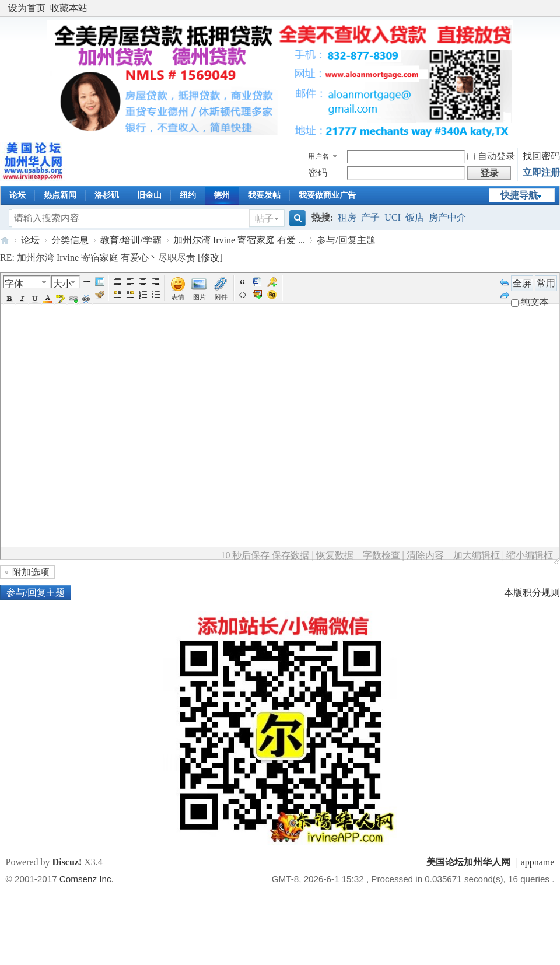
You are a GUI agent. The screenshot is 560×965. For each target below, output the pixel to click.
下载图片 (257, 295)
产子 (370, 217)
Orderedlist (143, 295)
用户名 (318, 156)
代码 (243, 295)
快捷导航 (519, 195)
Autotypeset (117, 282)
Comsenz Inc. (87, 879)
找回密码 (541, 156)
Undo (505, 282)
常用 (546, 283)
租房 (347, 217)
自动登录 (491, 156)
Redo (505, 295)
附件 (221, 297)
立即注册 (541, 172)
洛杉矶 (107, 195)
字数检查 (381, 555)
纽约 (188, 195)
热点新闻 (60, 195)
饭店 (415, 217)
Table (100, 282)
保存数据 (290, 555)
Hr (87, 282)
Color (48, 299)
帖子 (264, 218)
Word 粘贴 (257, 282)
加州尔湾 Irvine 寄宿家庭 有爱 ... (239, 240)
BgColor (61, 299)
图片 (199, 297)
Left (130, 282)
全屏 (522, 283)
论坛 (17, 195)
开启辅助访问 (551, 8)
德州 (222, 195)
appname (538, 862)
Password (272, 282)
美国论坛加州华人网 (5, 240)
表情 (178, 297)
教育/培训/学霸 (131, 240)
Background (272, 295)
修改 (210, 258)
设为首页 (27, 8)
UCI (393, 217)
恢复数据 (335, 555)
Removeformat (100, 295)
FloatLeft (117, 295)
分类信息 (70, 240)
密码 (318, 172)
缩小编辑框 (530, 555)
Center (143, 282)
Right (156, 282)
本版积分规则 (532, 592)
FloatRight (130, 295)
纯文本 (530, 302)
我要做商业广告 (327, 195)
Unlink (86, 299)
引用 (243, 282)
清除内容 (425, 555)
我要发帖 (264, 195)
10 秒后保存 (245, 555)
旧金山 (149, 195)
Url (73, 299)
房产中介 (447, 217)
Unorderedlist (156, 295)
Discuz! (67, 862)
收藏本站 (69, 8)
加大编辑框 (477, 555)
